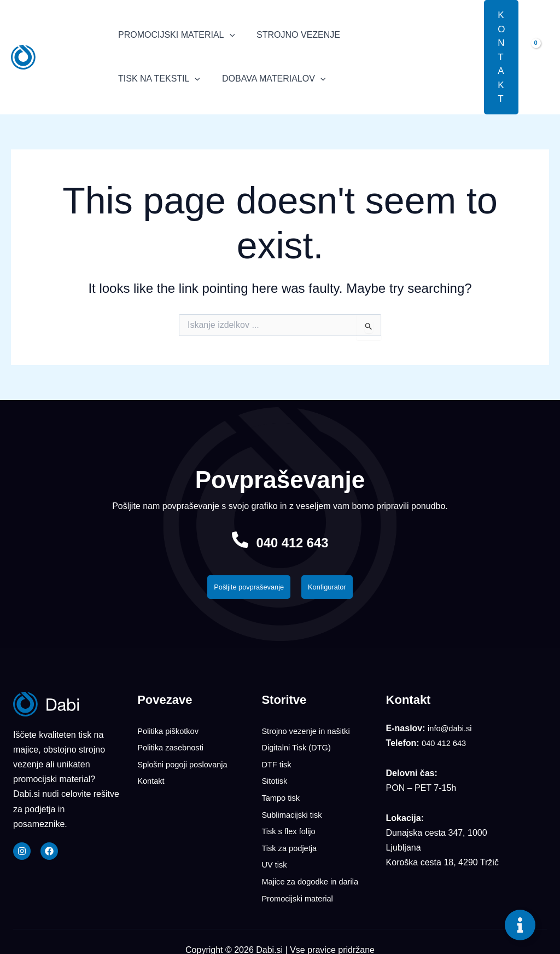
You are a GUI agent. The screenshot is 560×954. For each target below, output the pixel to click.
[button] (468, 57)
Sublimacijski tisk (294, 810)
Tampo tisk (282, 795)
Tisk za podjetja (292, 841)
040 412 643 (292, 542)
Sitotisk (276, 780)
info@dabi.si (452, 732)
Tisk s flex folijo (291, 826)
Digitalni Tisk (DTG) (299, 749)
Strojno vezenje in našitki (310, 734)
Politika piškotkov (171, 734)
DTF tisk (278, 764)
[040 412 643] (230, 540)
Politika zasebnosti (174, 749)
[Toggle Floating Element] (520, 925)
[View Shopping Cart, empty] (539, 57)
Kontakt (152, 780)
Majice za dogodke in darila (314, 872)
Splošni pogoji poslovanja (187, 764)
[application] (227, 35)
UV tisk (275, 856)
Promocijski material (301, 887)
